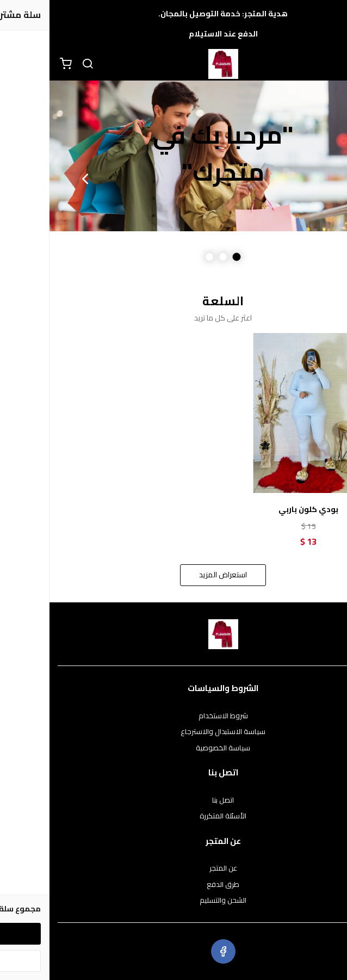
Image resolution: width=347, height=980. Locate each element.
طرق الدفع (173, 885)
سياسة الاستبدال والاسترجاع (173, 732)
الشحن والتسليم (173, 901)
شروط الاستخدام (174, 716)
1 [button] (187, 257)
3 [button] (160, 257)
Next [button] (35, 178)
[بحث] (38, 64)
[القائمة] (331, 64)
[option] (173, 156)
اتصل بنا (173, 800)
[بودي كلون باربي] (259, 413)
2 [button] (174, 257)
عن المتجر (174, 868)
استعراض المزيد (173, 575)
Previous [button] (312, 178)
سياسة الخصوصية (173, 748)
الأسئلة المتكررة (173, 816)
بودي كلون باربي (259, 510)
